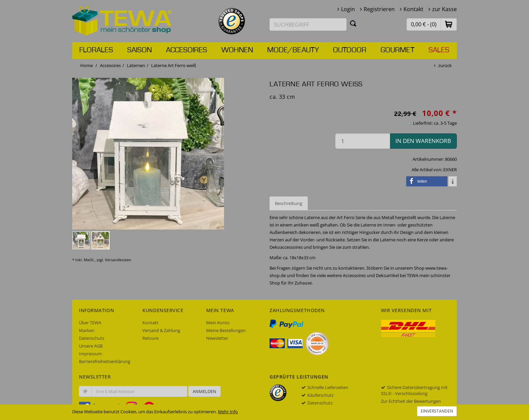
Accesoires (187, 50)
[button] (449, 24)
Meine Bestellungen (226, 330)
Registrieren (379, 9)
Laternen (136, 65)
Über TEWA (90, 323)
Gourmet (397, 50)
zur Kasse (444, 9)
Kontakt (413, 9)
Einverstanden (437, 411)
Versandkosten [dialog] (118, 260)
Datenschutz (92, 338)
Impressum (90, 354)
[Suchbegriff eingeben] (308, 24)
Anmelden (204, 391)
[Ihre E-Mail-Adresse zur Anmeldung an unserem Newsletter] (139, 391)
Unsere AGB (91, 346)
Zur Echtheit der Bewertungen (411, 401)
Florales (96, 50)
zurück (445, 65)
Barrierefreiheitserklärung (105, 361)
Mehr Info (228, 412)
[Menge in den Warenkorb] (363, 141)
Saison (140, 50)
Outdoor (350, 50)
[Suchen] (353, 23)
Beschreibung (289, 203)
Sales (439, 50)
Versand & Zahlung (161, 330)
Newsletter (217, 338)
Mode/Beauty (293, 50)
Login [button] (348, 9)
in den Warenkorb (423, 141)
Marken (87, 330)
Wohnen (237, 50)
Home (87, 65)
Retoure (150, 338)
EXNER (450, 170)
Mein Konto (218, 323)
